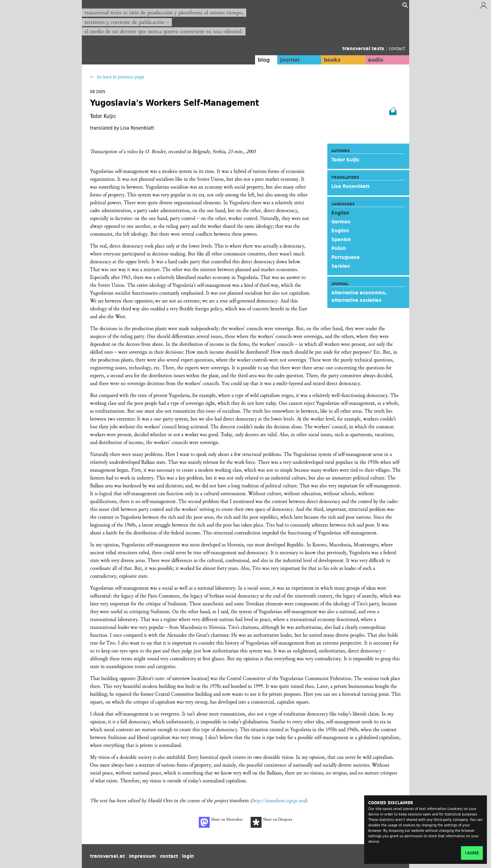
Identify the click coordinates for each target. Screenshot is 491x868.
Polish (339, 248)
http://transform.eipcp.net (278, 801)
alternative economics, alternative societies (359, 296)
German (341, 222)
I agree (472, 853)
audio (374, 60)
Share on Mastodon (221, 822)
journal (285, 60)
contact (397, 48)
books (329, 60)
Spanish (341, 239)
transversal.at (107, 856)
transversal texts (364, 48)
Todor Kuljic (345, 160)
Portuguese (346, 257)
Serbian (341, 266)
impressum (142, 856)
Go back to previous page (120, 77)
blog (258, 60)
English (340, 231)
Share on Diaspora (271, 822)
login (188, 856)
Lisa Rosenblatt (351, 186)
